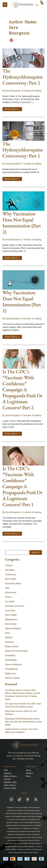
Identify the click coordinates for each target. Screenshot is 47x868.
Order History (10, 785)
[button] (37, 5)
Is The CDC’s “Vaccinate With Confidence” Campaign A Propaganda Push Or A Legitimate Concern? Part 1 (22, 486)
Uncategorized (11, 669)
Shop (28, 776)
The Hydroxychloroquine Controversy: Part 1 (23, 150)
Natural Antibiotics (13, 628)
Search (36, 552)
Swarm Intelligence (13, 664)
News (8, 633)
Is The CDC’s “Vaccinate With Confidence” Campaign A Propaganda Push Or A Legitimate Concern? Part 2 (22, 390)
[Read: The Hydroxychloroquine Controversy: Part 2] (23, 58)
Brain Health (11, 579)
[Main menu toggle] (5, 5)
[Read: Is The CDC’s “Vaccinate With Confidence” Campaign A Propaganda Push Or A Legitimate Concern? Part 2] (23, 359)
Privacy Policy (10, 788)
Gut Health (10, 601)
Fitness (8, 597)
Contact (7, 779)
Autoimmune (11, 574)
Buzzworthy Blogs (13, 583)
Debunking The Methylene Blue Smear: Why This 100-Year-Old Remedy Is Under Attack (23, 722)
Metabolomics (11, 619)
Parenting (9, 642)
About (29, 770)
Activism (9, 565)
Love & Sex (10, 610)
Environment (11, 592)
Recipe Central (12, 646)
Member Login (10, 782)
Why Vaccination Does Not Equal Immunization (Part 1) (22, 302)
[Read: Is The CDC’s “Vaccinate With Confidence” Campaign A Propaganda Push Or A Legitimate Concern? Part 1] (23, 456)
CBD (7, 588)
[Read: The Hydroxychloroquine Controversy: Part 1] (23, 131)
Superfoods (10, 655)
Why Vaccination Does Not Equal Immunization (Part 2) (22, 223)
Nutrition (9, 637)
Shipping (7, 773)
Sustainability (11, 660)
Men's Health (11, 615)
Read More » (13, 109)
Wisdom (30, 773)
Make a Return (10, 776)
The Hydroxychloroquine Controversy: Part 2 (23, 77)
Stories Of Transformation (16, 651)
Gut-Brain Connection (15, 606)
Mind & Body (11, 624)
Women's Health (12, 678)
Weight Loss (11, 673)
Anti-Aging (10, 570)
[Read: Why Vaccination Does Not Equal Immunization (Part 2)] (23, 201)
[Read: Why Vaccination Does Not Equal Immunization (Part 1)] (23, 280)
